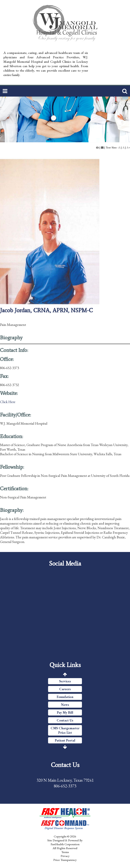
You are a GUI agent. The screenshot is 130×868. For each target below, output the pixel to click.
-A (119, 147)
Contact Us (65, 720)
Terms (65, 852)
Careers (65, 689)
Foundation (65, 697)
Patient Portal (65, 740)
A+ (128, 147)
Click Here (8, 402)
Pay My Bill (65, 712)
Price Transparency (65, 860)
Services (65, 681)
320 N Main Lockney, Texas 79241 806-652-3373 (65, 783)
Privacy (65, 856)
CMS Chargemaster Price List (65, 730)
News (65, 705)
